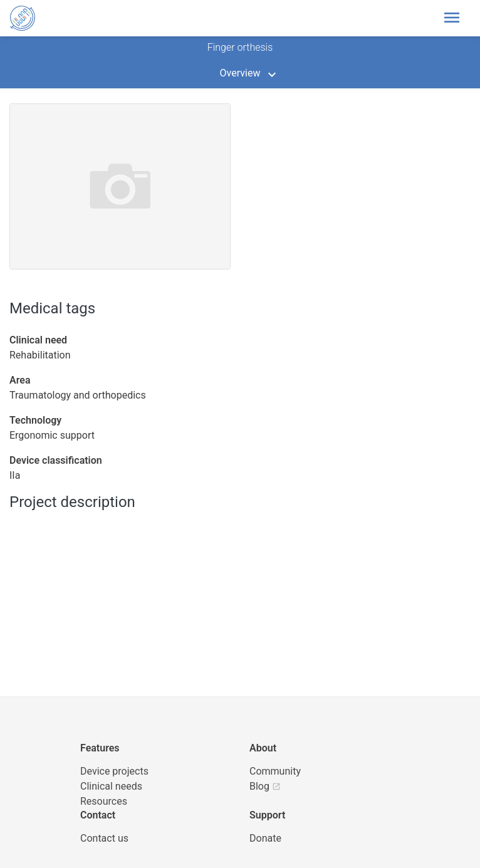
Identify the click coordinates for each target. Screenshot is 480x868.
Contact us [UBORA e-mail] (104, 838)
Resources (104, 801)
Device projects (114, 771)
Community (275, 771)
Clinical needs (111, 786)
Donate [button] (265, 838)
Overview (240, 73)
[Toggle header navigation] (452, 18)
